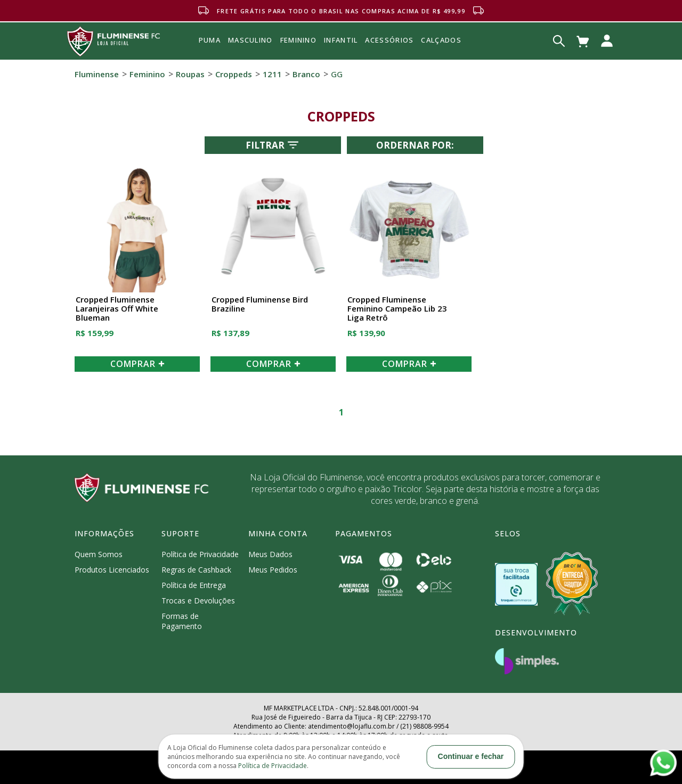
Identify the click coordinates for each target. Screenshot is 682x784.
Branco (306, 74)
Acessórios (389, 63)
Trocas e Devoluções (198, 601)
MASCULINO (250, 40)
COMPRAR (137, 364)
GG (337, 74)
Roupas (190, 74)
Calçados (441, 40)
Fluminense (97, 74)
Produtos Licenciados (112, 570)
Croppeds (234, 74)
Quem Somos (99, 554)
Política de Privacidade (200, 554)
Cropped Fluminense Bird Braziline (260, 304)
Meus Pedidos (273, 570)
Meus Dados (270, 554)
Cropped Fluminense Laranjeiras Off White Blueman (117, 309)
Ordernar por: (415, 145)
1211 (272, 74)
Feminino (147, 74)
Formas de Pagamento (182, 621)
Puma (210, 52)
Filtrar (273, 145)
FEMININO (298, 40)
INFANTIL (341, 40)
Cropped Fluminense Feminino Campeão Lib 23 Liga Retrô (397, 309)
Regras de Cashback (196, 570)
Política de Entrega (194, 585)
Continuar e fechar (471, 756)
